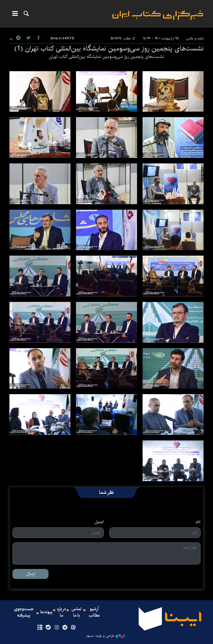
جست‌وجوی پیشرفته (24, 612)
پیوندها (46, 612)
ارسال (31, 574)
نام (198, 522)
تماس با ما (77, 612)
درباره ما (61, 612)
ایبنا (158, 15)
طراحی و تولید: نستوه (106, 636)
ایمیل (99, 522)
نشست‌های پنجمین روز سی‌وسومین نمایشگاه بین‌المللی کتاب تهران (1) (109, 48)
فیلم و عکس (195, 38)
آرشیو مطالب (94, 612)
